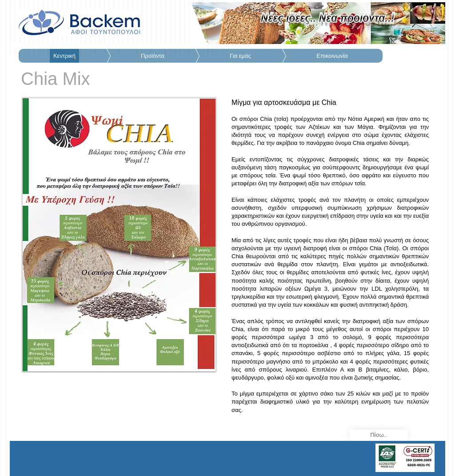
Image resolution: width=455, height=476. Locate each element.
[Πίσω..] (379, 435)
